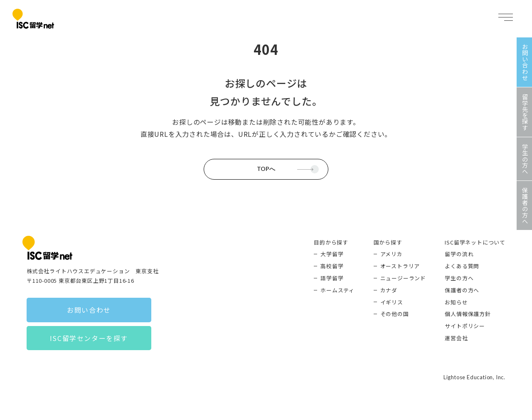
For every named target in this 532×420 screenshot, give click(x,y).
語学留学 (332, 278)
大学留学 (332, 254)
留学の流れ (459, 254)
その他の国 (395, 314)
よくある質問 (462, 266)
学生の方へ (459, 278)
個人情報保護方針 (468, 314)
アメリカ (392, 254)
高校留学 (332, 266)
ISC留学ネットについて (475, 242)
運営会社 (456, 338)
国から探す (388, 242)
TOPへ (266, 169)
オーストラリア (400, 266)
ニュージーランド (403, 278)
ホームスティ (337, 290)
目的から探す (331, 242)
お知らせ (456, 302)
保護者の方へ (462, 290)
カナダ (389, 290)
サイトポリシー (465, 326)
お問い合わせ (89, 310)
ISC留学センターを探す (89, 338)
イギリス (392, 302)
